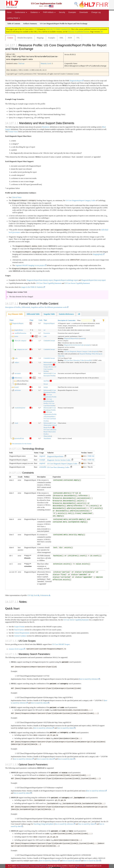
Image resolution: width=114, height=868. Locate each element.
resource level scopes (16, 648)
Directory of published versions (79, 32)
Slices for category (20, 340)
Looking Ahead (14, 18)
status (16, 336)
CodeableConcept (49, 340)
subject (17, 362)
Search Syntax (19, 629)
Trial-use (21, 63)
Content (10, 38)
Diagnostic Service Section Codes (59, 459)
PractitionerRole (49, 416)
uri (44, 329)
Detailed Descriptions (25, 38)
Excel (36, 595)
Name (12, 319)
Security (62, 12)
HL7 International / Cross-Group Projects (31, 864)
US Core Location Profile (50, 368)
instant (46, 386)
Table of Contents (19, 866)
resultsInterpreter (20, 407)
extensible (88, 360)
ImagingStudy (98, 254)
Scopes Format (19, 626)
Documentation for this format (20, 443)
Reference (47, 362)
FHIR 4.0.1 (79, 864)
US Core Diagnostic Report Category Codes (78, 351)
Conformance (21, 12)
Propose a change (69, 866)
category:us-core (22, 349)
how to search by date (66, 758)
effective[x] (18, 377)
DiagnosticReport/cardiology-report (66, 279)
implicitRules (19, 329)
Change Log (96, 12)
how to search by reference (88, 678)
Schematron (44, 595)
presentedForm (19, 438)
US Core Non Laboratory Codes (74, 360)
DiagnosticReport (76, 80)
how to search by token (39, 702)
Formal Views (13, 131)
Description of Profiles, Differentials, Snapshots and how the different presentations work (36, 307)
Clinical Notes (17, 197)
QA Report (30, 866)
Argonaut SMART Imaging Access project (30, 265)
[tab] (16, 313)
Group (46, 366)
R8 (102, 32)
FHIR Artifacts (49, 12)
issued (17, 386)
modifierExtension (20, 332)
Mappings (40, 38)
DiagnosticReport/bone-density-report (40, 279)
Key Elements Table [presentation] (16, 313)
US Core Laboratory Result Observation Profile (50, 431)
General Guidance (20, 635)
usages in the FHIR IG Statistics (32, 286)
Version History (40, 866)
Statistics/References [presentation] (66, 313)
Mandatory (46, 127)
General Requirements (22, 632)
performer (18, 389)
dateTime (46, 380)
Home (9, 12)
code (45, 336)
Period (46, 383)
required (82, 338)
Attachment (47, 438)
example (88, 344)
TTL (78, 38)
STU (36, 29)
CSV (29, 595)
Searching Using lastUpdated (43, 822)
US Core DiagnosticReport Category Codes (80, 200)
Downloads (84, 12)
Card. (40, 319)
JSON (70, 38)
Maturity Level (46, 63)
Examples (72, 12)
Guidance (35, 12)
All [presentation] (79, 313)
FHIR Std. (91, 455)
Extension (47, 332)
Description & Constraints (67, 320)
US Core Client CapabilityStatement (49, 283)
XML (61, 38)
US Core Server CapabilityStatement (77, 283)
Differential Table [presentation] (33, 313)
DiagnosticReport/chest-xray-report (94, 279)
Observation (47, 435)
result (16, 422)
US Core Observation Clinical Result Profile (50, 424)
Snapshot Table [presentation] (49, 313)
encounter (18, 373)
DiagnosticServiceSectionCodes (74, 344)
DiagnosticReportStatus (72, 338)
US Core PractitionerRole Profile (49, 400)
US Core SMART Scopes (61, 644)
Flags (31, 319)
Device (51, 366)
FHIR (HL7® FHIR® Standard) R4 (58, 29)
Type (45, 319)
